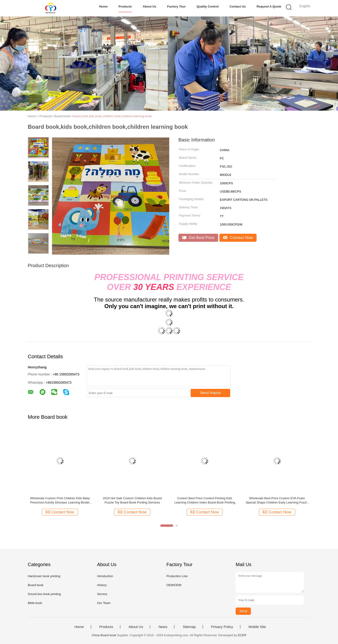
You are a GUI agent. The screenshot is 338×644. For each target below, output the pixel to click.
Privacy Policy (222, 627)
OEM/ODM (174, 585)
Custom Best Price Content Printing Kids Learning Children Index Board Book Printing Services (205, 501)
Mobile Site (257, 627)
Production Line (177, 576)
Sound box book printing (44, 594)
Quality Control (208, 6)
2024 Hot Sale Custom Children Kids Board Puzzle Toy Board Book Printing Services (132, 500)
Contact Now (238, 238)
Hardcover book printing (44, 576)
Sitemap (189, 627)
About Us (149, 6)
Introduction (105, 576)
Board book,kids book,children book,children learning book (112, 116)
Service (102, 594)
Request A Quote (269, 6)
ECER (242, 635)
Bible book (35, 603)
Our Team (104, 603)
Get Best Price (198, 238)
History (102, 585)
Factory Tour (176, 6)
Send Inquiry (211, 393)
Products (125, 6)
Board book (36, 585)
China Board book (104, 635)
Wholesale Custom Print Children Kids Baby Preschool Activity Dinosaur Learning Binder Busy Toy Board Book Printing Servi (60, 501)
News (163, 627)
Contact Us (238, 6)
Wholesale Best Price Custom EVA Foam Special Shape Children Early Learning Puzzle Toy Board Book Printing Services (277, 501)
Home (103, 6)
